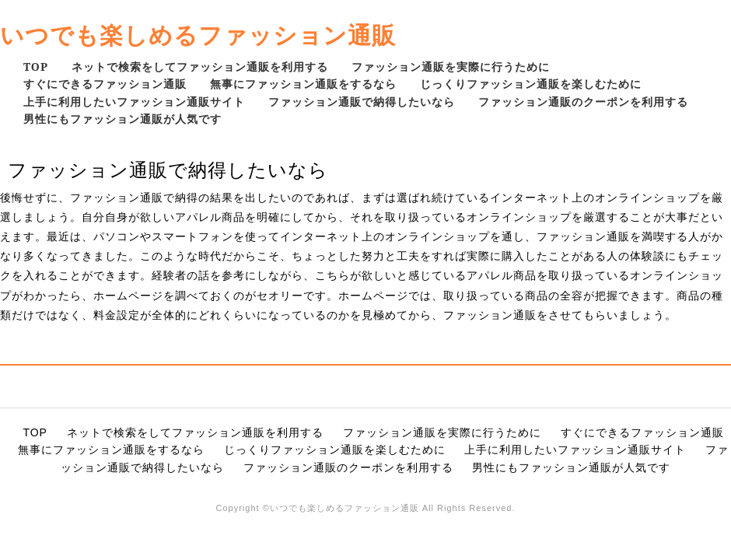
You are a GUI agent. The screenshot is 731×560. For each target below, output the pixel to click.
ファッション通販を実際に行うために (451, 66)
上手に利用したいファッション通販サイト (134, 101)
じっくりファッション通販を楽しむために (531, 84)
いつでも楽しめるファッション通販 (198, 35)
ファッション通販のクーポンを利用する (583, 101)
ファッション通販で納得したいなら (362, 101)
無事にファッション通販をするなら (303, 84)
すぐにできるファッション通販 (105, 84)
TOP (36, 66)
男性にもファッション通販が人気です (122, 119)
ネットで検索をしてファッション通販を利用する (200, 66)
